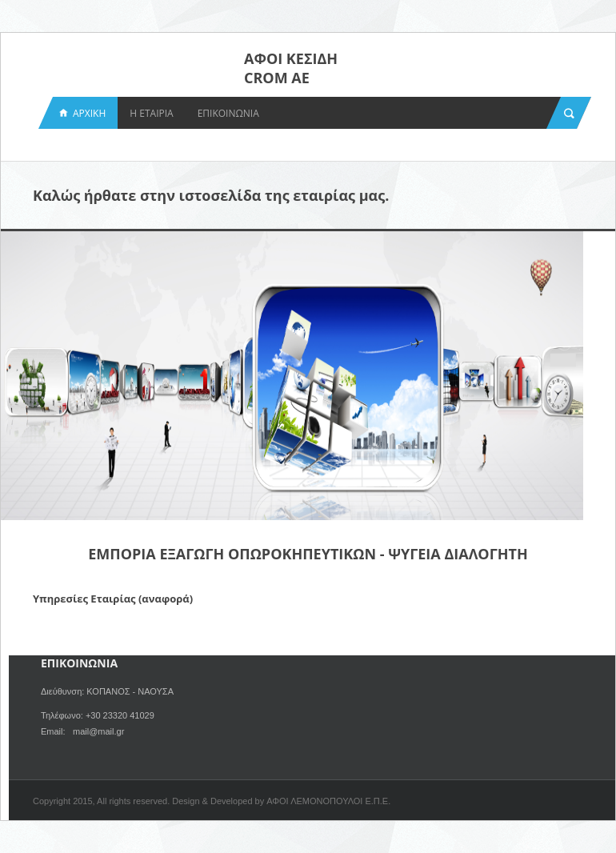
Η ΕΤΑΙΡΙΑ (151, 113)
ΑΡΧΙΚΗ (89, 113)
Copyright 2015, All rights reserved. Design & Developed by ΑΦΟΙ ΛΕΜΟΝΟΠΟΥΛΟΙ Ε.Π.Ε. (212, 801)
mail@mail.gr (98, 731)
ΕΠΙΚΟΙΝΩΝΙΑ (228, 113)
